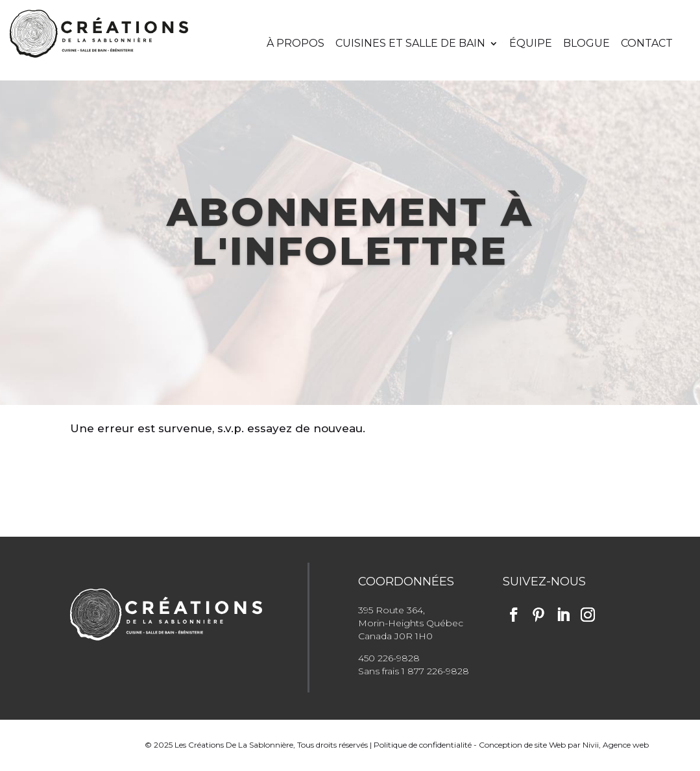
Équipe (531, 44)
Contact (647, 44)
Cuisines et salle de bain (410, 44)
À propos (296, 44)
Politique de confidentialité (423, 745)
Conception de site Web (522, 745)
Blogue (586, 44)
